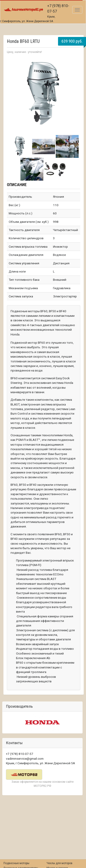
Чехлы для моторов (60, 863)
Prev (13, 94)
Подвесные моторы (16, 863)
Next (74, 94)
